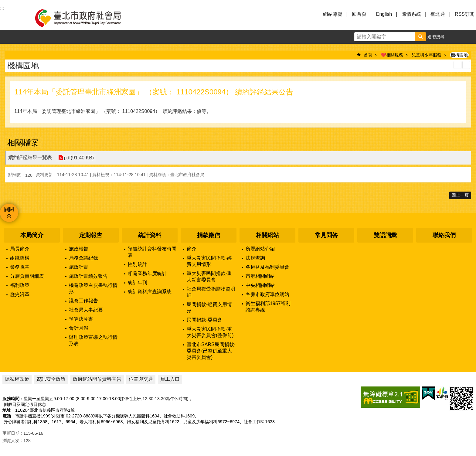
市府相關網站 (260, 276)
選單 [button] (12, 18)
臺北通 (438, 14)
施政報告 (79, 249)
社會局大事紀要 (86, 310)
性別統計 (138, 264)
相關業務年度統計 (147, 273)
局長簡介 (20, 249)
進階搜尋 (436, 37)
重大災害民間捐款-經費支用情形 (209, 261)
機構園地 (459, 55)
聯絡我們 (444, 235)
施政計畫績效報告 (88, 276)
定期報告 (91, 235)
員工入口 (170, 379)
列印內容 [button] (457, 65)
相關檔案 (23, 143)
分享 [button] (469, 37)
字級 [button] (455, 37)
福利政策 (20, 285)
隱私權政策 (17, 379)
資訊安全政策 (51, 379)
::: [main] (7, 49)
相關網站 (267, 235)
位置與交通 (141, 379)
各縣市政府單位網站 (267, 294)
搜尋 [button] (420, 37)
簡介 (192, 249)
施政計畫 (79, 267)
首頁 (368, 55)
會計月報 (79, 328)
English (384, 14)
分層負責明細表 (27, 276)
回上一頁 (460, 195)
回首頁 (359, 14)
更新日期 (11, 433)
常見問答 (326, 235)
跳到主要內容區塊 (3, 3)
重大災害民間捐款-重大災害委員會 (209, 277)
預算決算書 (81, 319)
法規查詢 (255, 258)
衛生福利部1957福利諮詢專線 (268, 307)
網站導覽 (333, 14)
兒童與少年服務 (427, 55)
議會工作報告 (83, 301)
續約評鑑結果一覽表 (30, 157)
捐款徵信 (209, 235)
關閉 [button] (9, 209)
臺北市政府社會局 (85, 18)
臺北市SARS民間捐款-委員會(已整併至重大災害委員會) (211, 351)
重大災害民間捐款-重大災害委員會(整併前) (210, 332)
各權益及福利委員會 (267, 267)
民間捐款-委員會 (204, 320)
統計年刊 (138, 282)
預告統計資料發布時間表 (152, 252)
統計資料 (150, 235)
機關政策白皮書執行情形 (93, 288)
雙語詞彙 (385, 235)
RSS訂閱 (465, 14)
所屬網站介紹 (260, 249)
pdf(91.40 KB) (78, 158)
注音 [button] (466, 65)
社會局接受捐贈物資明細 (211, 292)
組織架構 (20, 258)
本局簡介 (32, 235)
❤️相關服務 (392, 55)
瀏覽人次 (11, 441)
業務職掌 (20, 267)
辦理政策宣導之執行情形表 (93, 340)
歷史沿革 (20, 294)
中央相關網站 (260, 285)
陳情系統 (411, 14)
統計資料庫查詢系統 (150, 292)
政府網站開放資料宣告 (97, 379)
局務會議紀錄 (83, 258)
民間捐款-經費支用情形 (209, 308)
